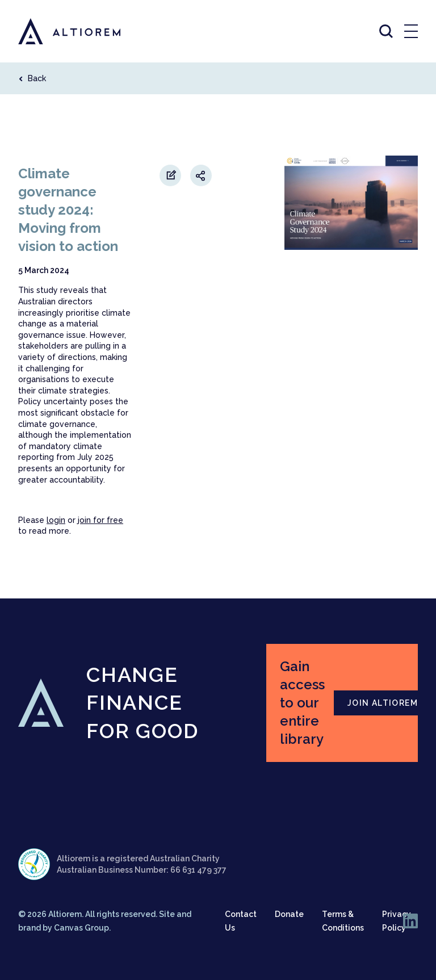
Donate (289, 914)
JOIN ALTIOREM (383, 703)
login (56, 520)
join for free (100, 520)
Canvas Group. (82, 928)
